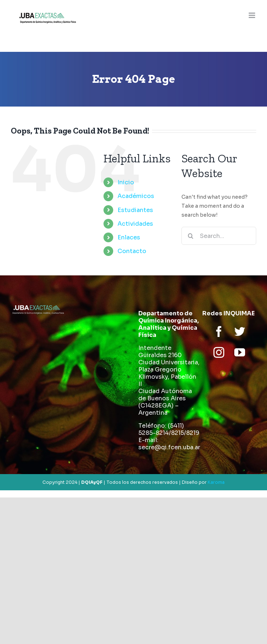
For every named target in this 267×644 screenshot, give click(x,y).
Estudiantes (135, 210)
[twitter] (240, 332)
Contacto (132, 251)
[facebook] (219, 332)
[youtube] (240, 352)
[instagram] (219, 352)
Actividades (135, 224)
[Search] (190, 236)
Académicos (136, 196)
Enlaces (129, 237)
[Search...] (219, 236)
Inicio (126, 182)
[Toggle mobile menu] (252, 15)
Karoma (216, 482)
